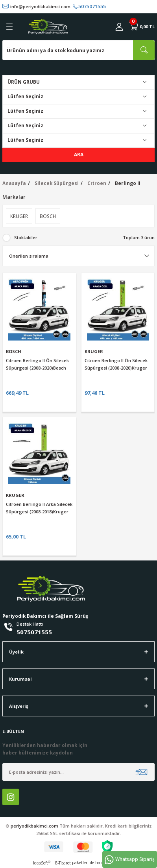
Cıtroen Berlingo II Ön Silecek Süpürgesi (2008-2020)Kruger (116, 364)
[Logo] (48, 27)
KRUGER (94, 351)
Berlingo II (128, 183)
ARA (79, 154)
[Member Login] (119, 27)
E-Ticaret (63, 863)
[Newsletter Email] (78, 772)
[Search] (78, 50)
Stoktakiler (26, 237)
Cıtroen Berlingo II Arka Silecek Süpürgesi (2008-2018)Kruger (39, 508)
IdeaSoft (42, 863)
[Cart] (142, 27)
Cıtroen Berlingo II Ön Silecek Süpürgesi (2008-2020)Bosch (37, 364)
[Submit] (141, 772)
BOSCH (14, 351)
